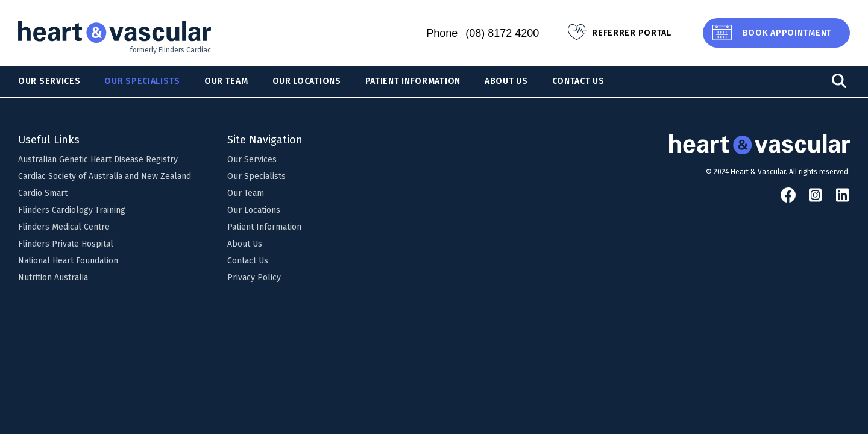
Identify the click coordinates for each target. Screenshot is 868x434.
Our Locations (307, 81)
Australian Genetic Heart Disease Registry (98, 159)
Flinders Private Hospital (66, 244)
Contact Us (578, 81)
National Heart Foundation (68, 261)
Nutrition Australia (53, 278)
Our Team (226, 81)
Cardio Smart (43, 193)
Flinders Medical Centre (64, 227)
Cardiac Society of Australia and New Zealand (105, 176)
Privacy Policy (254, 278)
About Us (506, 81)
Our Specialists (142, 81)
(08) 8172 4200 (502, 33)
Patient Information (413, 81)
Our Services (49, 81)
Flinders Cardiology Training (72, 210)
